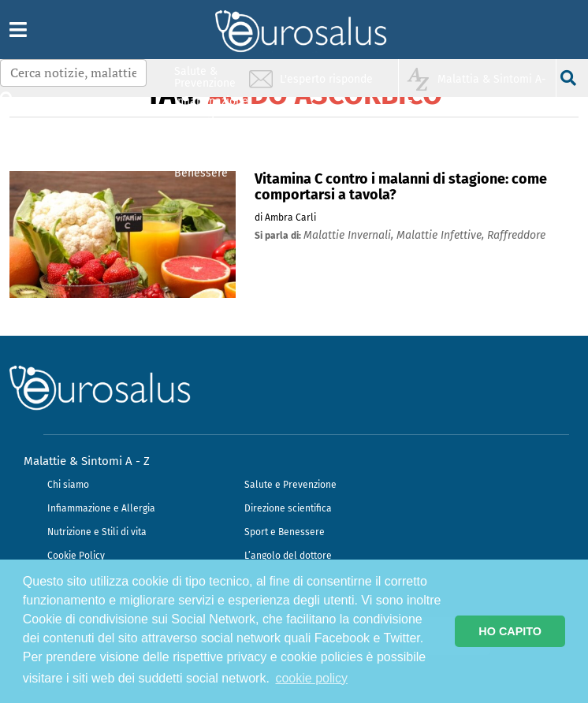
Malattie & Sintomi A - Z (87, 461)
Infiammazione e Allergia (101, 508)
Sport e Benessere (285, 532)
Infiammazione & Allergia (210, 107)
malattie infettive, (442, 235)
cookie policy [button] (311, 678)
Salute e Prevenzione (290, 485)
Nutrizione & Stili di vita (206, 137)
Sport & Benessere (201, 167)
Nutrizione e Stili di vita (97, 532)
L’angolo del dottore (288, 556)
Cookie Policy (76, 556)
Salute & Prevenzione (205, 77)
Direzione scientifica (288, 508)
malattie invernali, (350, 235)
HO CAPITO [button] (510, 631)
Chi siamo (68, 485)
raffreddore (516, 235)
